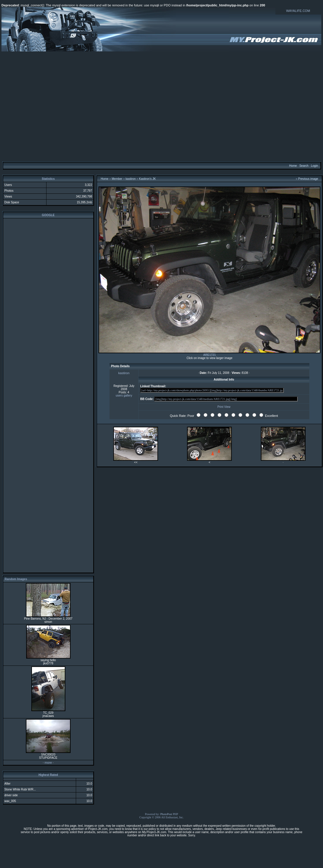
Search (304, 166)
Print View (224, 407)
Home (293, 166)
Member (117, 179)
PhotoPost (166, 814)
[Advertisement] (161, 106)
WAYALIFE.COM (298, 11)
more (48, 763)
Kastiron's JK (147, 179)
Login (314, 166)
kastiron (131, 179)
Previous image (308, 179)
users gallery (124, 396)
